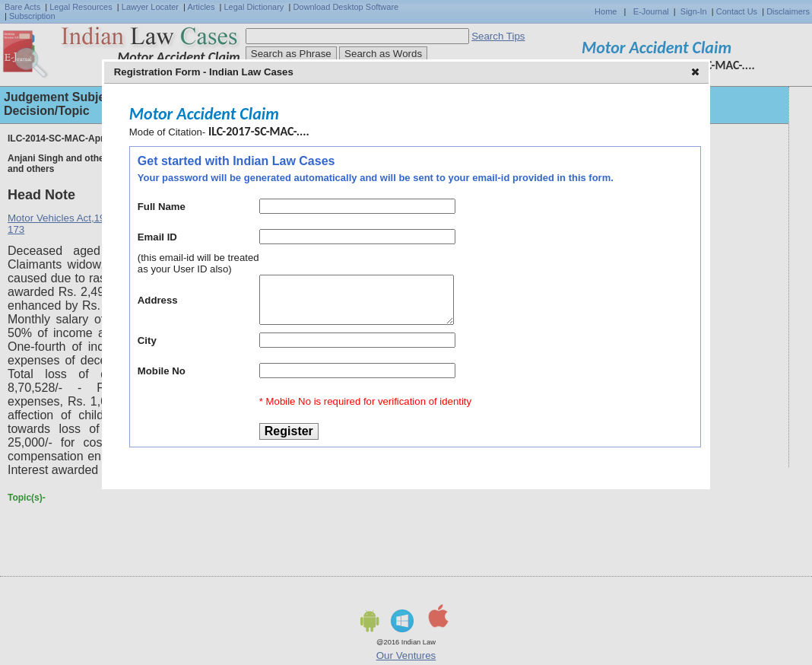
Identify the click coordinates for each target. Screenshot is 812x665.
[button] (697, 73)
